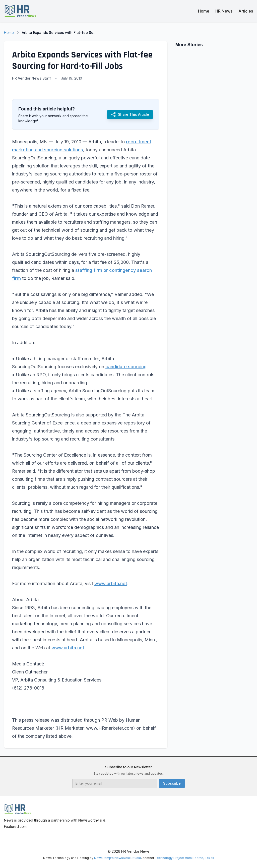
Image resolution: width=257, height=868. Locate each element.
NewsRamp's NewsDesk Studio (118, 858)
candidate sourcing (126, 367)
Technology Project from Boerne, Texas (184, 858)
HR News (224, 11)
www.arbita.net (111, 583)
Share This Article (130, 114)
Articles (246, 11)
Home (204, 11)
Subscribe (172, 783)
